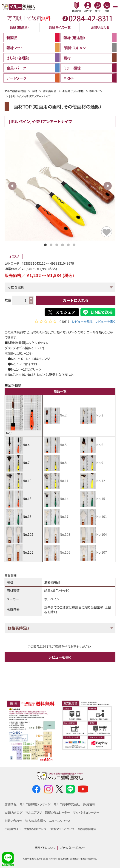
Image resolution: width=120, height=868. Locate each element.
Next (107, 186)
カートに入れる (76, 300)
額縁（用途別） (20, 27)
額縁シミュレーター (57, 812)
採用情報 (89, 804)
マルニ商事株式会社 (67, 804)
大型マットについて (63, 829)
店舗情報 (11, 804)
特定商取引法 (87, 829)
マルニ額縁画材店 (15, 91)
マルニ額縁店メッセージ (35, 804)
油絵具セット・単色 (73, 91)
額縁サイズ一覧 (60, 27)
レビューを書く (105, 322)
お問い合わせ (100, 27)
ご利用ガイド (13, 829)
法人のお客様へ (36, 821)
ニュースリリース (60, 821)
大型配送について (36, 829)
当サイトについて (45, 847)
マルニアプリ (34, 812)
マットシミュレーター (86, 812)
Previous (13, 186)
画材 (34, 91)
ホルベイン (96, 91)
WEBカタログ (13, 812)
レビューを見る (82, 322)
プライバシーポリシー (73, 847)
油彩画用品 (49, 91)
